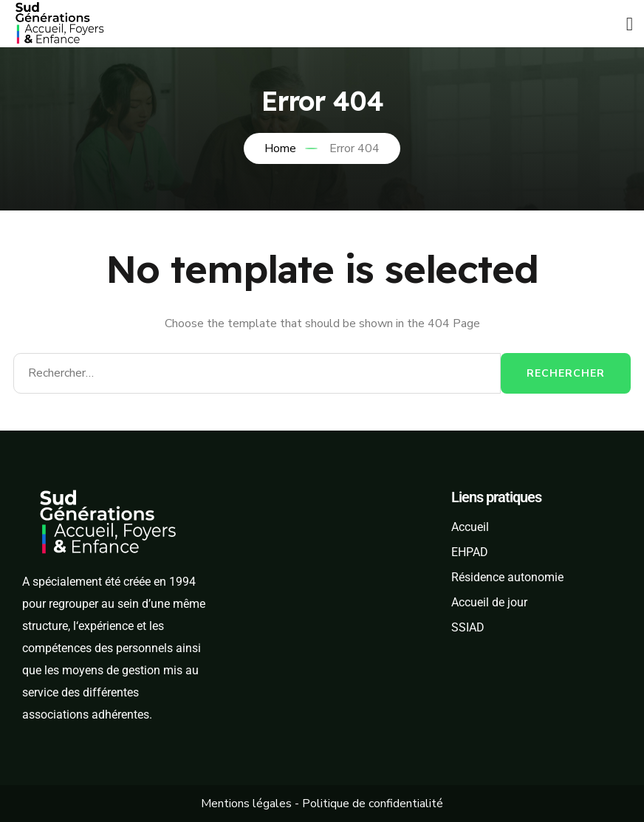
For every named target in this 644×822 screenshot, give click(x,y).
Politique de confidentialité (373, 804)
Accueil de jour (489, 602)
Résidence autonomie (507, 577)
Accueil (470, 527)
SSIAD (468, 627)
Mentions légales (246, 804)
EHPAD (470, 552)
